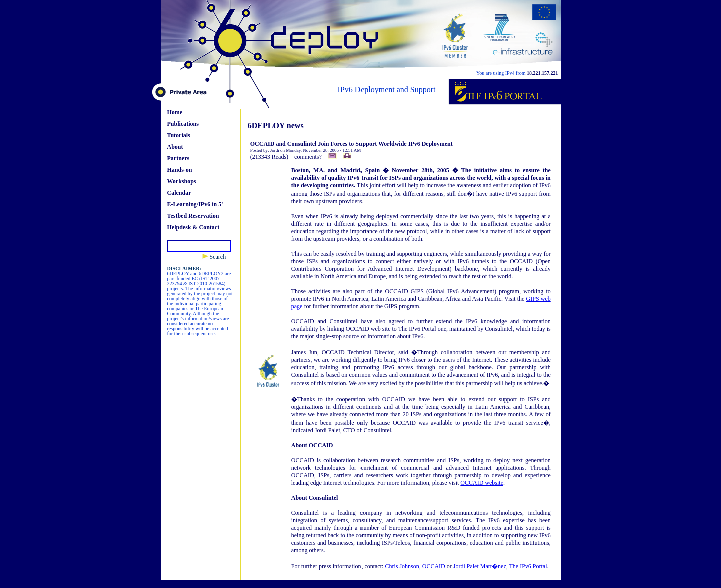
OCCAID (434, 566)
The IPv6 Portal (528, 566)
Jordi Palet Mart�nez (480, 566)
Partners (178, 158)
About (175, 147)
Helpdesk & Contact (194, 227)
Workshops (182, 181)
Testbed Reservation (193, 216)
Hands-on (180, 170)
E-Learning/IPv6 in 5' (195, 204)
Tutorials (179, 135)
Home (175, 112)
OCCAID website (482, 483)
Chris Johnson (402, 566)
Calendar (179, 193)
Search (214, 257)
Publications (183, 124)
